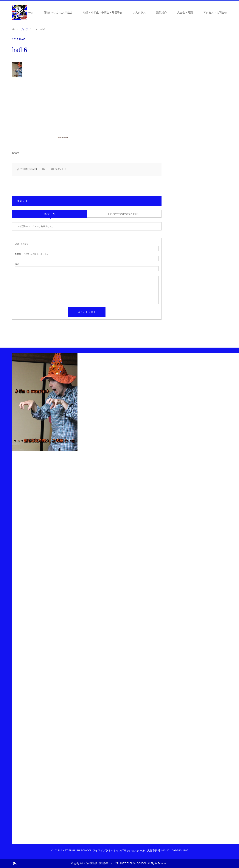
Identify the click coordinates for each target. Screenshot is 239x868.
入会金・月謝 (185, 12)
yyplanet (33, 169)
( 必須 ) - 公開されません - (32, 254)
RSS (15, 863)
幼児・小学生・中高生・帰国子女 (103, 12)
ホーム (30, 12)
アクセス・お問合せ (215, 12)
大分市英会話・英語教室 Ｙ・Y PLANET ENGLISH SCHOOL (115, 863)
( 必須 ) (21, 244)
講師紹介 (162, 12)
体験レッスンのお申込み (58, 12)
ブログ (24, 29)
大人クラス (139, 12)
